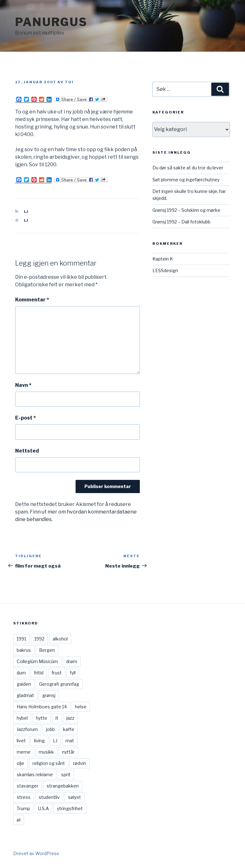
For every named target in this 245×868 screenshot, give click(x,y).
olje (20, 763)
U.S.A (43, 808)
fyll (73, 673)
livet (21, 741)
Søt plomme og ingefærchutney (186, 180)
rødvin (80, 763)
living (39, 741)
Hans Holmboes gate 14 (42, 707)
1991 (21, 639)
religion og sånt (49, 763)
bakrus (24, 650)
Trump (23, 808)
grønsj (49, 695)
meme (24, 752)
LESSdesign (165, 270)
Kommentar (32, 300)
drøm (72, 661)
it (57, 718)
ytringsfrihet (70, 808)
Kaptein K (163, 259)
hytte (42, 718)
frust (57, 673)
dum (21, 673)
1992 (39, 639)
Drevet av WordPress (36, 853)
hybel (22, 718)
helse (81, 707)
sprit (66, 775)
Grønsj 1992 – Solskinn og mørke (186, 210)
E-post (26, 418)
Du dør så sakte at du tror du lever (188, 168)
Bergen (47, 650)
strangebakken (63, 786)
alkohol (60, 639)
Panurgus (51, 22)
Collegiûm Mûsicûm (37, 661)
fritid (39, 673)
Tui (69, 82)
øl (19, 820)
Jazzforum (27, 729)
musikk (46, 752)
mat (70, 741)
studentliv (49, 797)
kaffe (69, 729)
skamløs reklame (35, 775)
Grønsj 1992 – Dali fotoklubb (181, 222)
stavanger (28, 786)
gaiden (24, 684)
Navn (23, 385)
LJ (26, 212)
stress (24, 797)
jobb (50, 729)
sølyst (74, 797)
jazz (70, 718)
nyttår (68, 752)
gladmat (25, 695)
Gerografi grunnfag (59, 684)
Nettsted (27, 451)
